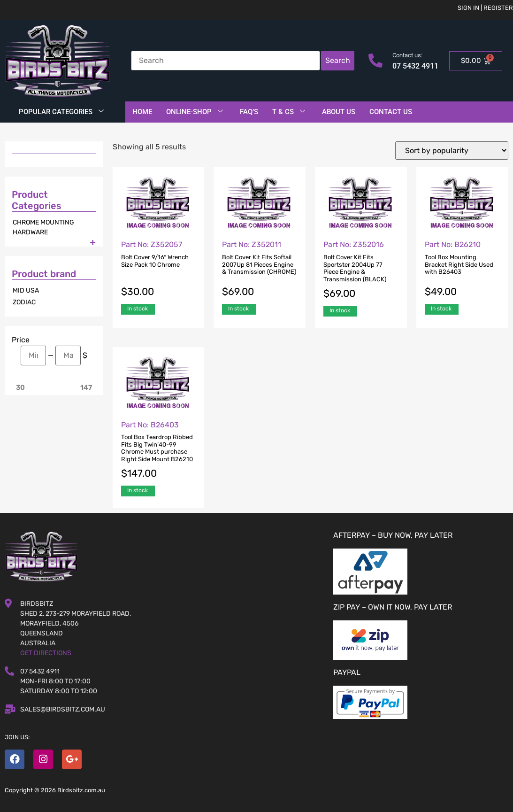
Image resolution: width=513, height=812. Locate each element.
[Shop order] (452, 151)
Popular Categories (61, 112)
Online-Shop (195, 112)
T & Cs (289, 112)
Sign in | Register (485, 8)
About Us (339, 112)
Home (142, 112)
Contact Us (391, 112)
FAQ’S (249, 112)
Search (338, 60)
